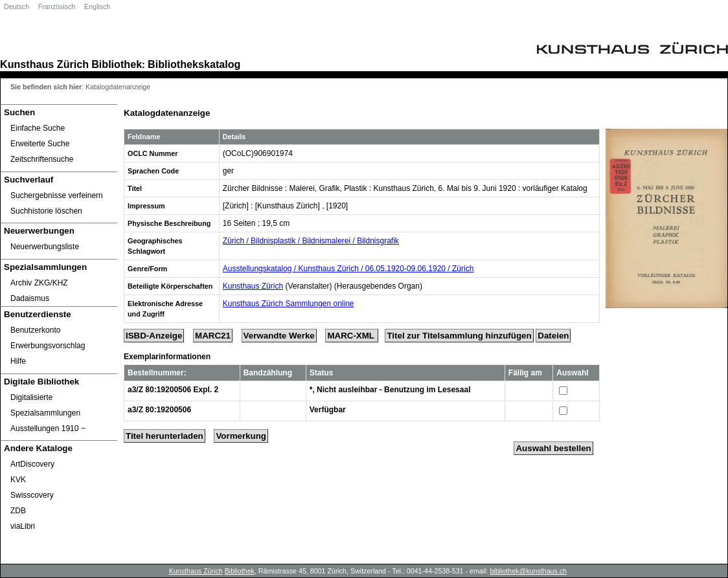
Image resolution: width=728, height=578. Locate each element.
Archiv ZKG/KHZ (39, 283)
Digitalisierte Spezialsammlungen (45, 405)
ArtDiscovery (32, 464)
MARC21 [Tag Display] (213, 336)
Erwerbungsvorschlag (48, 346)
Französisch (57, 6)
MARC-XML (352, 336)
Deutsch (17, 6)
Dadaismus (30, 298)
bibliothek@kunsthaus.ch (528, 571)
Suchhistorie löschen (46, 211)
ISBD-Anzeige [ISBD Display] (154, 336)
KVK (18, 480)
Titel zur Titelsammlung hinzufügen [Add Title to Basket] (459, 336)
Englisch (97, 6)
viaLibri (23, 526)
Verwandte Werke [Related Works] (279, 336)
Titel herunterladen (165, 436)
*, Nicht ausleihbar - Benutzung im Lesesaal (390, 390)
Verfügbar (328, 410)
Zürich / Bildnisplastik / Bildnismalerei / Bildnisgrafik (311, 241)
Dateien (553, 336)
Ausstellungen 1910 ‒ (48, 428)
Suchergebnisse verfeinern (57, 195)
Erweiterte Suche (40, 144)
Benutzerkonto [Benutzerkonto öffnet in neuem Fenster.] (35, 330)
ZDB (18, 511)
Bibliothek (117, 64)
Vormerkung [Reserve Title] (241, 436)
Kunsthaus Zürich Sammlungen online (289, 304)
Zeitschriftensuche (42, 159)
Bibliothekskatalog (194, 64)
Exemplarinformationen (167, 357)
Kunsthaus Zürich (44, 64)
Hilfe (18, 361)
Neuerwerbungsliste (45, 247)
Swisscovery (32, 495)
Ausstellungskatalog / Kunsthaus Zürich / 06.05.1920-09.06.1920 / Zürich (348, 269)
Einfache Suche (38, 128)
